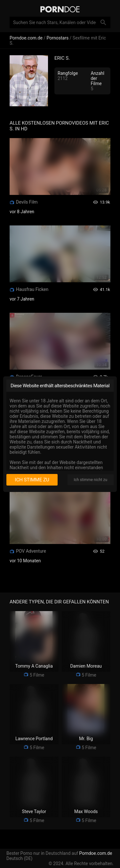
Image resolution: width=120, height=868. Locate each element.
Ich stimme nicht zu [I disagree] (91, 480)
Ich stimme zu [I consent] (32, 480)
